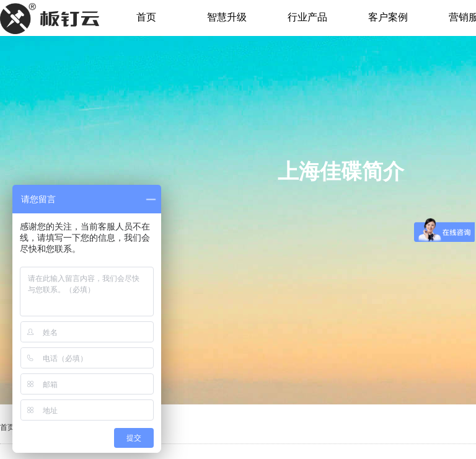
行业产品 (307, 17)
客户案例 (388, 17)
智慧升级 (227, 17)
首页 (146, 17)
